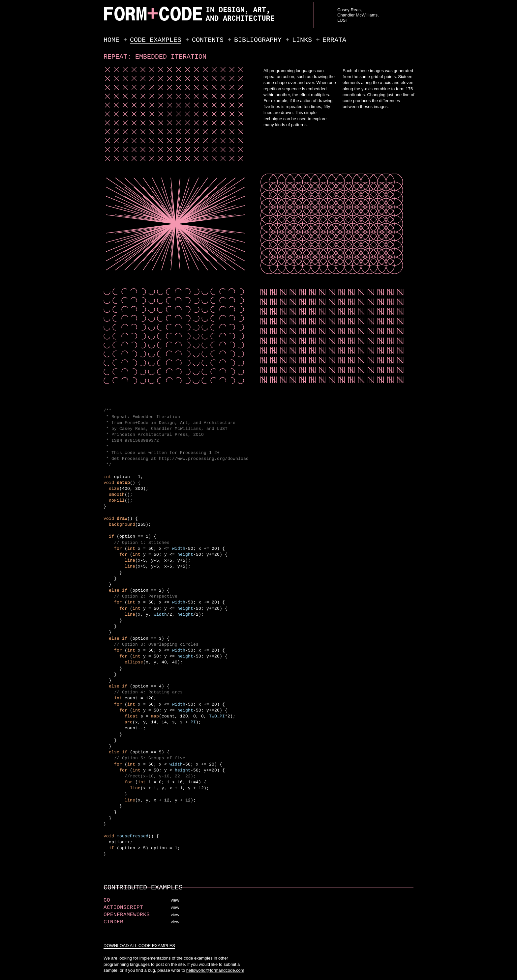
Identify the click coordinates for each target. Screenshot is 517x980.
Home (111, 40)
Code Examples (156, 40)
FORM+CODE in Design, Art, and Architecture (120, 21)
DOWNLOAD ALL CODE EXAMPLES (139, 946)
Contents (208, 40)
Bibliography (258, 40)
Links (302, 40)
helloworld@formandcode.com (215, 970)
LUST (343, 20)
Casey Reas (349, 10)
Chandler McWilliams (357, 15)
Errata (334, 40)
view (175, 900)
